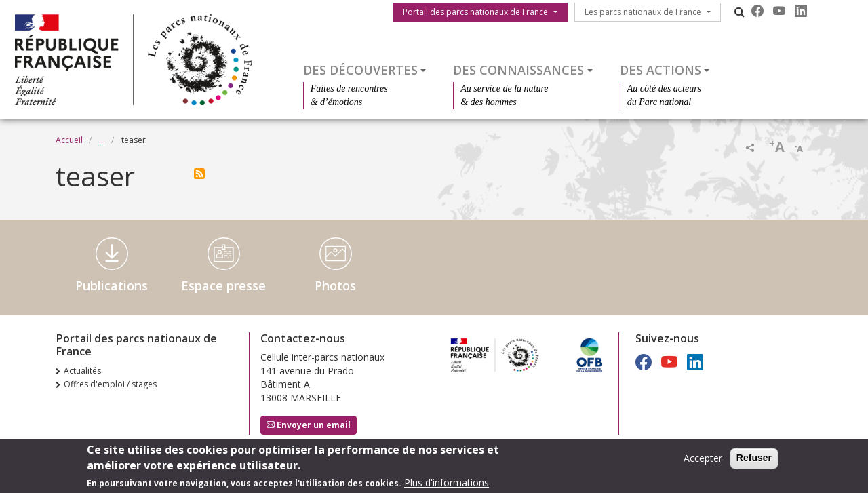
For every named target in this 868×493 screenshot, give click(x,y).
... (102, 140)
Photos (335, 285)
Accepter (703, 461)
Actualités (82, 371)
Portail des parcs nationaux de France (475, 12)
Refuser (754, 461)
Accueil (69, 140)
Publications (112, 285)
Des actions (660, 70)
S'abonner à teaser (199, 174)
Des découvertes (360, 70)
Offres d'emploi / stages (110, 384)
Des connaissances (518, 70)
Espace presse (223, 285)
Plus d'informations (447, 486)
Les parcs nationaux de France (643, 12)
